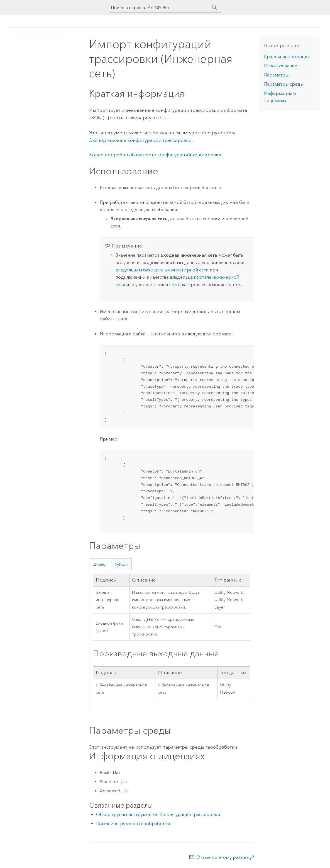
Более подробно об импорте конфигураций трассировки (155, 154)
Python (121, 564)
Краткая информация (287, 57)
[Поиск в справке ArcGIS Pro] (160, 8)
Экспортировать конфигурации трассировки (140, 140)
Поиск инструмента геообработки (133, 824)
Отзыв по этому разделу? (225, 857)
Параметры (276, 75)
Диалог (100, 564)
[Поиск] (215, 8)
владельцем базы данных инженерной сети (162, 269)
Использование (281, 66)
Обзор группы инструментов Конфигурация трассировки (158, 814)
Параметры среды (284, 84)
